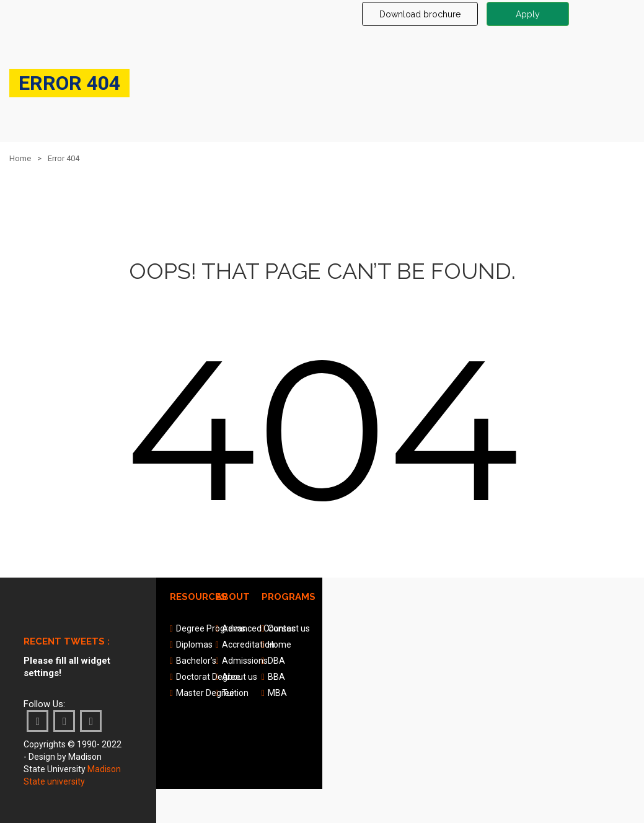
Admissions (245, 661)
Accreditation (248, 645)
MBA (277, 693)
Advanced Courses (259, 628)
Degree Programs (211, 628)
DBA (276, 661)
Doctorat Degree (208, 677)
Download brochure (420, 14)
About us (240, 677)
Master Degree (205, 693)
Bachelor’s (196, 661)
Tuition (235, 693)
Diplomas (194, 645)
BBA (276, 677)
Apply (528, 14)
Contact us (289, 628)
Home (20, 158)
